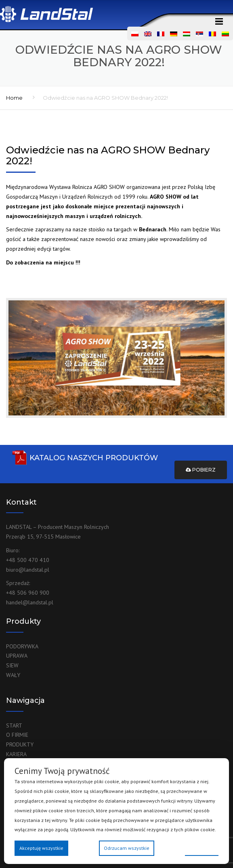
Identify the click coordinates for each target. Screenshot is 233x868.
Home (14, 98)
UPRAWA (17, 656)
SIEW (12, 665)
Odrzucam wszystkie (127, 848)
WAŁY (13, 675)
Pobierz (201, 470)
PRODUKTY (20, 744)
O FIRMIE (17, 735)
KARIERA (16, 754)
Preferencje (202, 848)
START (14, 725)
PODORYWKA (22, 646)
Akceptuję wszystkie (41, 848)
